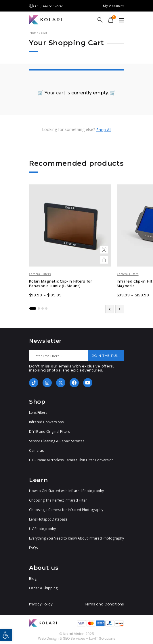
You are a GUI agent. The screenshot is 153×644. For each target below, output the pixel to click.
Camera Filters (40, 274)
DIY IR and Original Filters (49, 431)
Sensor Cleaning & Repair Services (57, 441)
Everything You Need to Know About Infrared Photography (76, 538)
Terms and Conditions (104, 604)
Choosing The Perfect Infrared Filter (58, 500)
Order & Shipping (43, 588)
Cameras (36, 450)
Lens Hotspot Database (48, 519)
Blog (33, 579)
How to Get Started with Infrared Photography (66, 491)
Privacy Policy (41, 604)
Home (34, 33)
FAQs (33, 548)
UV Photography (42, 529)
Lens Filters (38, 412)
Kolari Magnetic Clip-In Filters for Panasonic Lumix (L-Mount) (61, 283)
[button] (6, 635)
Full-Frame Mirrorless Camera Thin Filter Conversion (71, 460)
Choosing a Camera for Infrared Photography (66, 510)
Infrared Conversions (46, 422)
